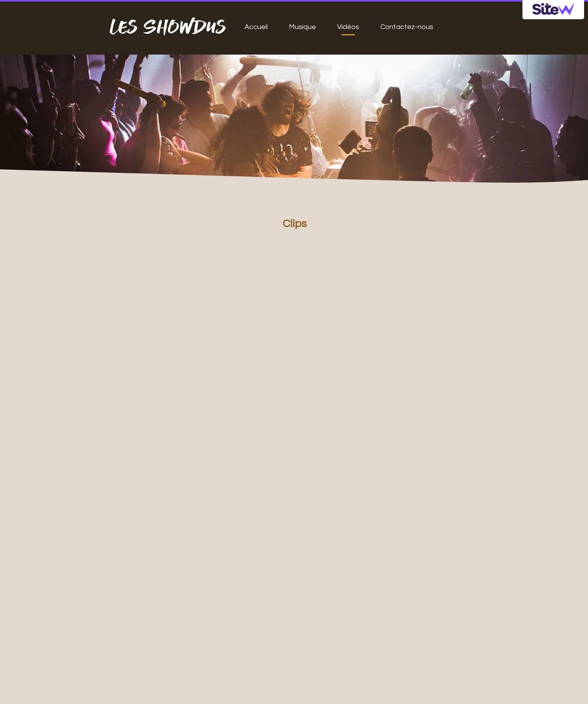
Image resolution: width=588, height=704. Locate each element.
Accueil (256, 27)
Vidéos (348, 27)
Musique (302, 27)
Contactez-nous (407, 27)
